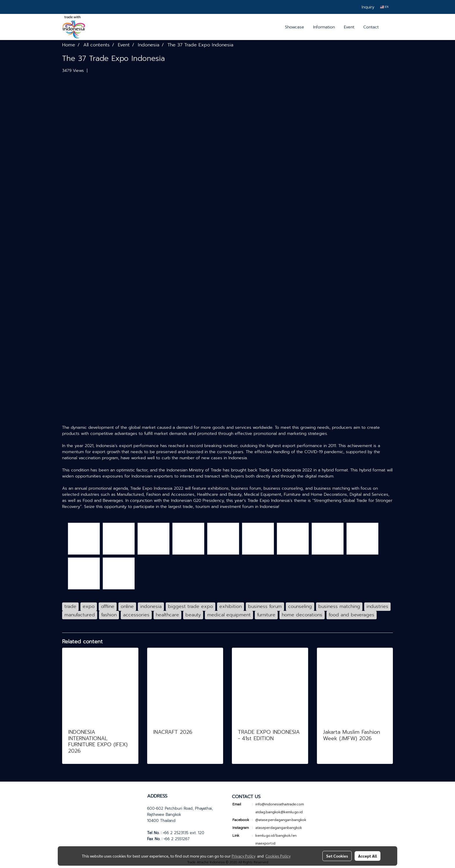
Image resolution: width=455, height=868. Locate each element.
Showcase (295, 27)
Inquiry (368, 7)
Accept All (368, 856)
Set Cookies (337, 856)
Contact (371, 27)
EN (384, 7)
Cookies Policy (278, 856)
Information (324, 27)
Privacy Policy (243, 856)
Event (349, 27)
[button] (388, 27)
